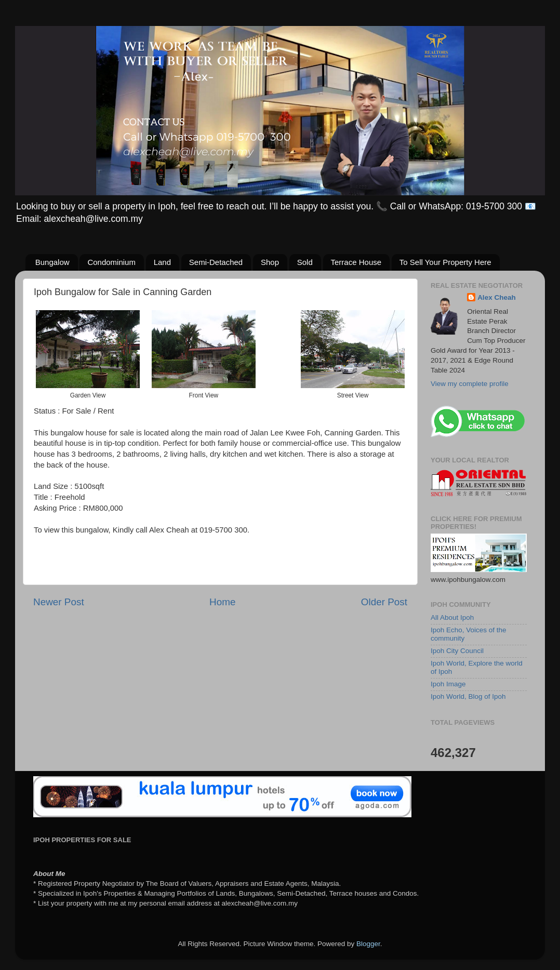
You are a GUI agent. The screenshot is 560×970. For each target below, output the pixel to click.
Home (222, 602)
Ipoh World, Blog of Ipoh (468, 696)
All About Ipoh (452, 617)
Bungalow (52, 262)
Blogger (368, 944)
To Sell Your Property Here (445, 262)
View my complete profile (470, 384)
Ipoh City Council (457, 651)
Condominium (111, 262)
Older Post (384, 602)
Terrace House (356, 262)
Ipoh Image (448, 684)
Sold (305, 262)
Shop (270, 262)
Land (162, 262)
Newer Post (59, 602)
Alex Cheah (497, 297)
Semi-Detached (216, 262)
